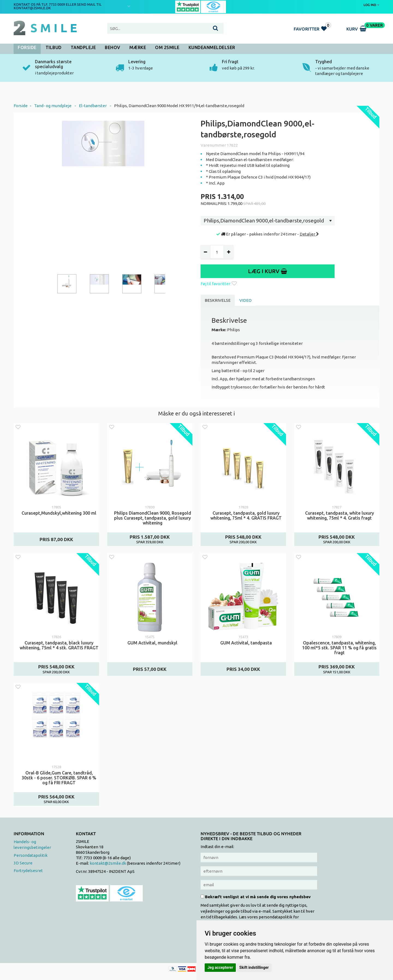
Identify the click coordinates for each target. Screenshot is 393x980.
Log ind (371, 5)
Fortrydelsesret (28, 871)
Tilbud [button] (54, 47)
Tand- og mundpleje (53, 106)
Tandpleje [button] (83, 47)
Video (245, 300)
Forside (27, 47)
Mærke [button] (138, 47)
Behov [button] (113, 47)
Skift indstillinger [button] (254, 967)
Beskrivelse (218, 300)
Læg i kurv (268, 271)
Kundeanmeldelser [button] (212, 47)
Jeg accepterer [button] (220, 967)
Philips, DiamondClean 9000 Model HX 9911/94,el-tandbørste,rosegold (179, 106)
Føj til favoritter (219, 284)
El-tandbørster (93, 106)
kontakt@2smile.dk (108, 863)
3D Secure (23, 863)
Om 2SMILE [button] (167, 47)
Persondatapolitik (31, 855)
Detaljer (309, 234)
